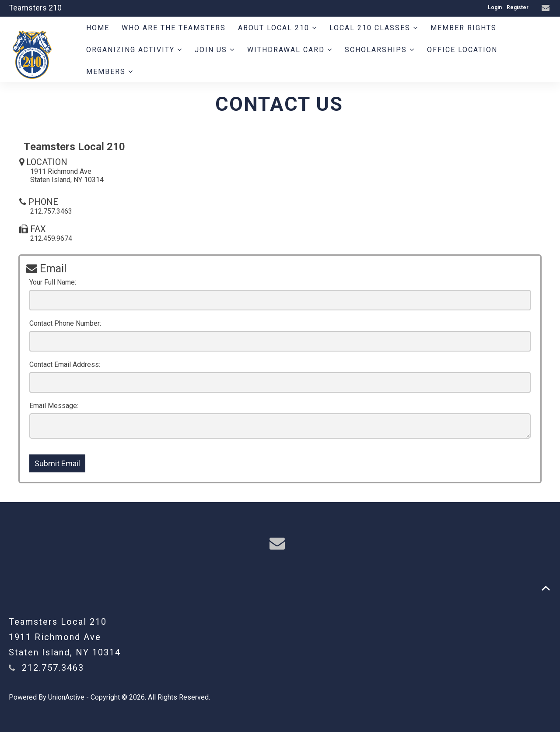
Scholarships (380, 50)
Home (98, 28)
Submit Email (57, 463)
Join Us (215, 50)
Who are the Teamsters (174, 28)
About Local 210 (278, 28)
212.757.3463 (53, 668)
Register (518, 7)
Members (110, 72)
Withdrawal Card (290, 50)
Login (495, 7)
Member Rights (464, 28)
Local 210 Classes (374, 28)
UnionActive (66, 697)
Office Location (462, 50)
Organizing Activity (134, 50)
